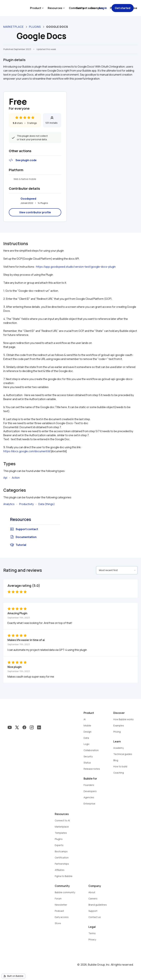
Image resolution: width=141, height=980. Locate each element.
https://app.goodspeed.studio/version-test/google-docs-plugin (76, 267)
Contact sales (85, 8)
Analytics (9, 504)
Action (16, 478)
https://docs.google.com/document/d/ (27, 451)
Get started (123, 8)
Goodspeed (28, 199)
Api (5, 478)
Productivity (26, 504)
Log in (103, 8)
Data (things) (47, 504)
